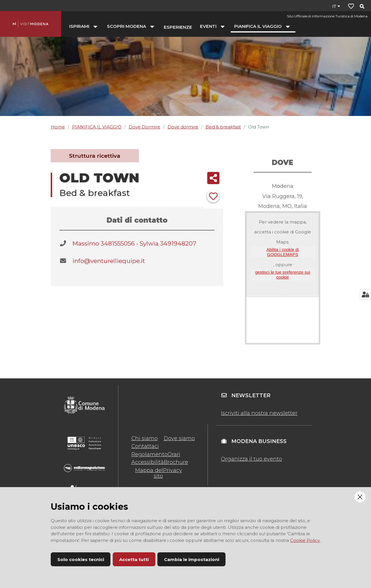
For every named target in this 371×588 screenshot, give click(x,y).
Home (58, 127)
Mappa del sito (149, 473)
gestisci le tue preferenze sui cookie (283, 275)
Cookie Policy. (305, 540)
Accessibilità (148, 462)
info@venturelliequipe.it (109, 261)
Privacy (172, 470)
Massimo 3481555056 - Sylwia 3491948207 (134, 243)
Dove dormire (183, 127)
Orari (174, 454)
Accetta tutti (134, 559)
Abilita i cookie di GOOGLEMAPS (283, 252)
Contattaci (145, 446)
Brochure (176, 462)
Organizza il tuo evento (251, 459)
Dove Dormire (144, 127)
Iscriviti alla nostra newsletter (259, 413)
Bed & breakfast (223, 127)
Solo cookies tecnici (81, 559)
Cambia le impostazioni (192, 559)
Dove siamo (179, 438)
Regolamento (149, 454)
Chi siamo (144, 438)
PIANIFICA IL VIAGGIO (97, 127)
